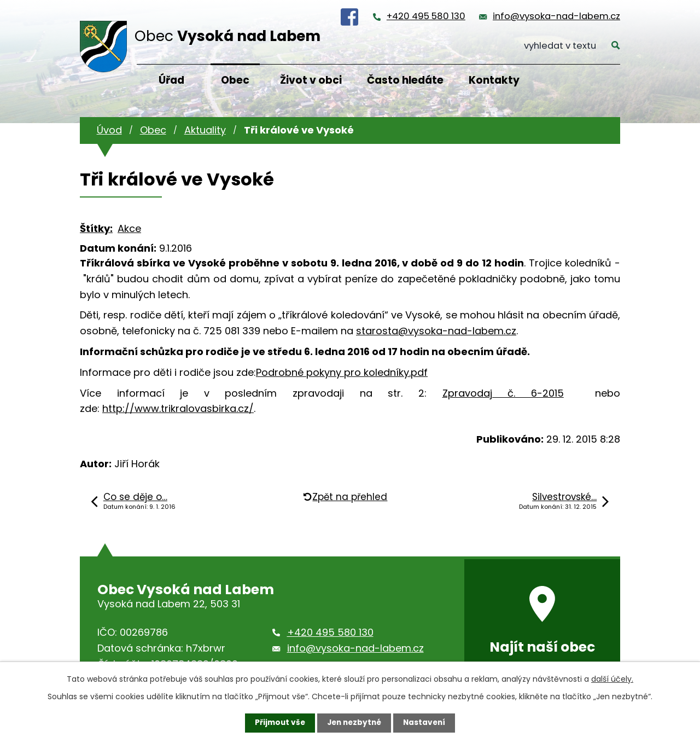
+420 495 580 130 (426, 16)
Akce (129, 228)
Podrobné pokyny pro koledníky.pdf (342, 372)
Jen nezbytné (354, 723)
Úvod (109, 130)
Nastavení (427, 723)
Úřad (171, 80)
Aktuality (205, 130)
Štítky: (96, 228)
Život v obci (311, 80)
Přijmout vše (278, 723)
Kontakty (494, 80)
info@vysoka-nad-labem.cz (556, 16)
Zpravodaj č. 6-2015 (503, 393)
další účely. (612, 679)
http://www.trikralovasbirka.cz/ (178, 408)
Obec (235, 80)
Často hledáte (405, 80)
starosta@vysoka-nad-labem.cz (436, 331)
